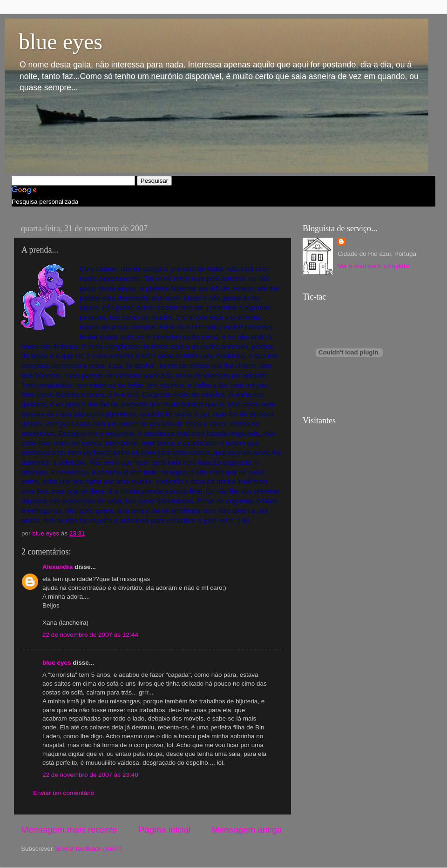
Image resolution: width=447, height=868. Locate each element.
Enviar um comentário (64, 793)
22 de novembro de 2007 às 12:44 (90, 635)
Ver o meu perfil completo (373, 266)
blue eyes (61, 42)
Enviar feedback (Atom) (89, 849)
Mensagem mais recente (69, 830)
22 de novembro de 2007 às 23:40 (90, 775)
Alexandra (58, 567)
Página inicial (165, 830)
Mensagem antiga (247, 830)
